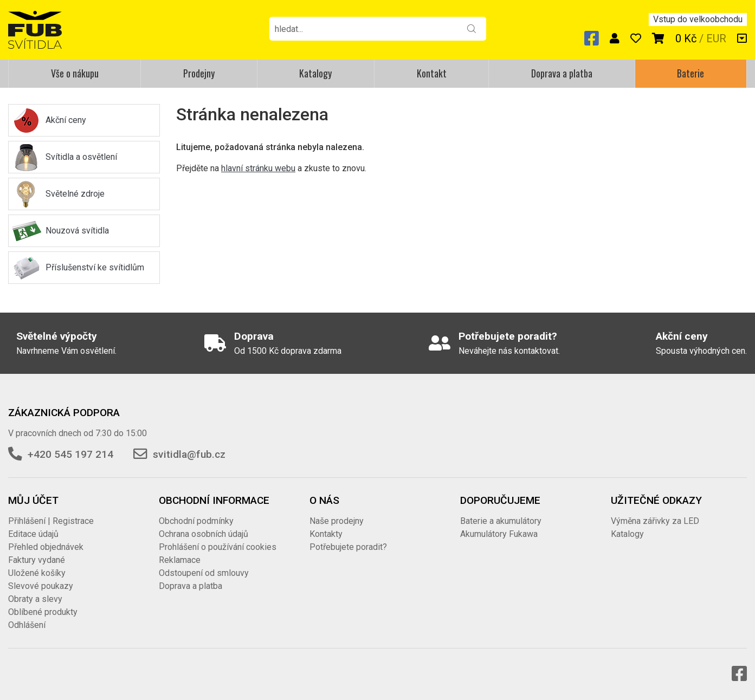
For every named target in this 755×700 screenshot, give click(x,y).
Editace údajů (33, 534)
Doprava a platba (562, 73)
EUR (716, 38)
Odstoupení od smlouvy (204, 573)
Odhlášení (27, 625)
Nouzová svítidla (77, 231)
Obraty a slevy (35, 599)
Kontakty (326, 534)
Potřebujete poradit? (348, 547)
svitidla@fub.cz (189, 454)
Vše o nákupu (75, 73)
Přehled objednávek (46, 547)
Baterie (691, 73)
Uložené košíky (37, 573)
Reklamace (180, 560)
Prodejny (199, 73)
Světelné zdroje (75, 194)
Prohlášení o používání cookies (218, 547)
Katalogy (315, 73)
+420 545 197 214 (70, 454)
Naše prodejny (337, 521)
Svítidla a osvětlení (81, 157)
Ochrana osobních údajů (204, 534)
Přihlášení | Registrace (51, 521)
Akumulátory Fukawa (499, 534)
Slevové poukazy (41, 586)
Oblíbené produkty (43, 612)
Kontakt (432, 73)
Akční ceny (66, 120)
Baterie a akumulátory (501, 521)
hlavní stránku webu (258, 168)
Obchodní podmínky (196, 521)
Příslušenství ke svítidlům (95, 267)
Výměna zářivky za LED (655, 521)
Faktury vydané (37, 560)
